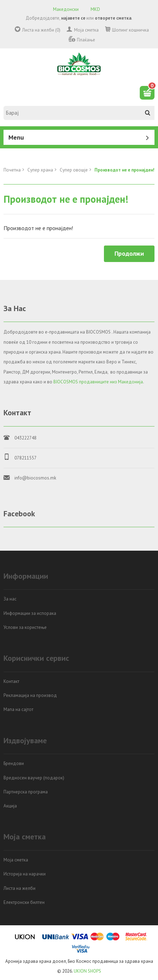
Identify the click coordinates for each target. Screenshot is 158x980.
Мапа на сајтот (18, 709)
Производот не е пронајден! (124, 170)
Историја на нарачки (25, 874)
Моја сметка (86, 30)
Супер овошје (74, 170)
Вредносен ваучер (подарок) (34, 778)
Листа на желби (19, 888)
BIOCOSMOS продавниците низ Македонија (98, 382)
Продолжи (129, 253)
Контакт (11, 681)
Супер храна (40, 170)
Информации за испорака (30, 613)
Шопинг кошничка (130, 30)
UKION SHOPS (87, 971)
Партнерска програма (26, 792)
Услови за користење (25, 627)
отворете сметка (113, 18)
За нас (10, 599)
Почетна (12, 170)
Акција (10, 806)
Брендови (14, 763)
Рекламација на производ (30, 695)
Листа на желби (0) (41, 30)
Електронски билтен (24, 902)
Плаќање (86, 40)
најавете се (73, 18)
